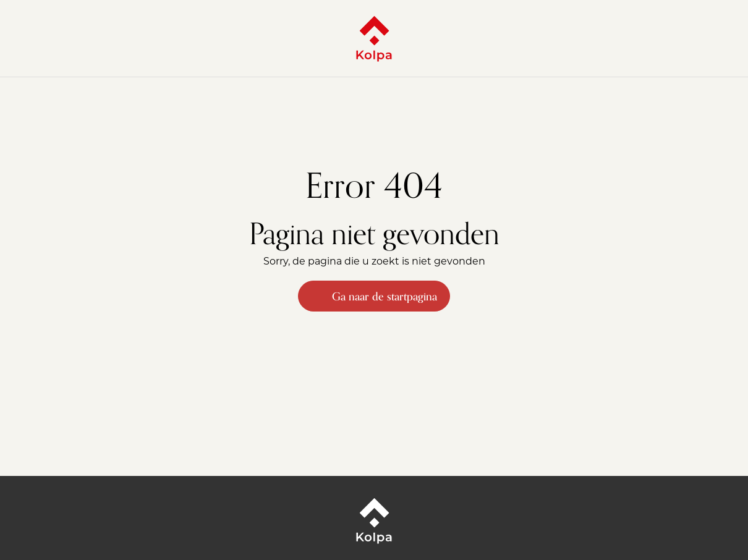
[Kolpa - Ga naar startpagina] (374, 38)
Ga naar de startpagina (374, 296)
